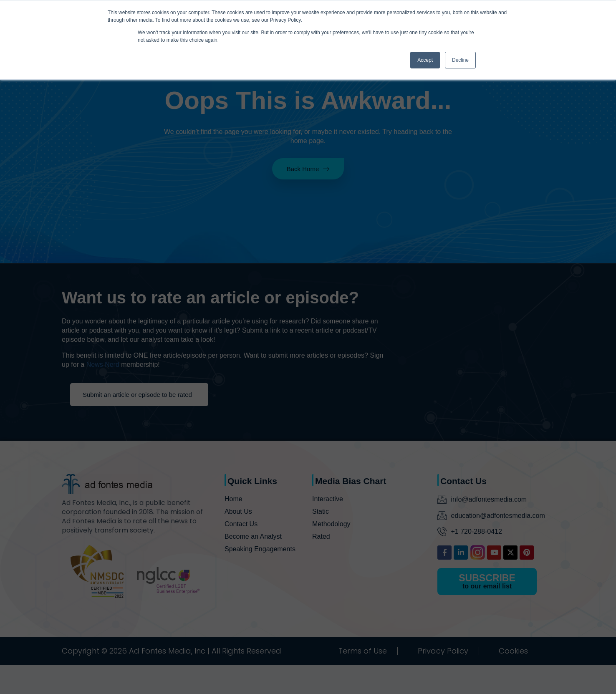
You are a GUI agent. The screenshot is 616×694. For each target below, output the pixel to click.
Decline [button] (460, 60)
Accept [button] (425, 60)
